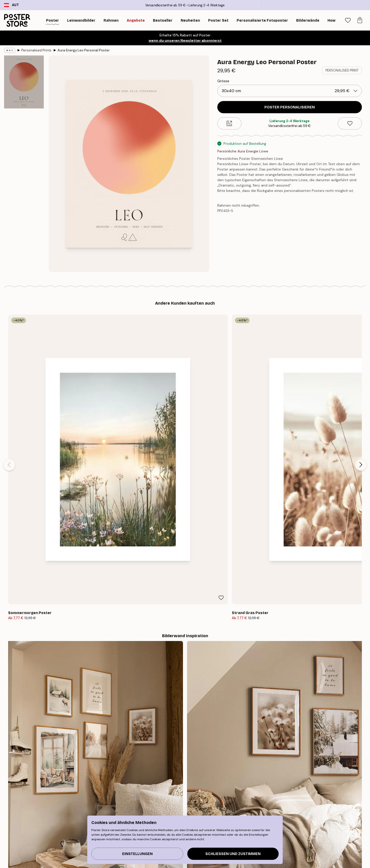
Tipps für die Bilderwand (83, 837)
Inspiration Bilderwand (81, 857)
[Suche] (335, 20)
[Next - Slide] (361, 376)
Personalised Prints (36, 50)
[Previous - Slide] (9, 376)
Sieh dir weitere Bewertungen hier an (185, 685)
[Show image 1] (24, 82)
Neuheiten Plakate (78, 850)
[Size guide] (229, 123)
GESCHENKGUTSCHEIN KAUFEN (261, 780)
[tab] (348, 20)
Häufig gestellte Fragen (286, 850)
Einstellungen (137, 854)
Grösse (223, 81)
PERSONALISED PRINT (342, 70)
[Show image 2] (24, 138)
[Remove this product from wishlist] (350, 123)
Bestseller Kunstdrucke (81, 844)
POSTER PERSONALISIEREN (290, 107)
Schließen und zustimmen (233, 854)
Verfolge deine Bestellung (287, 837)
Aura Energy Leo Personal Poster (84, 50)
